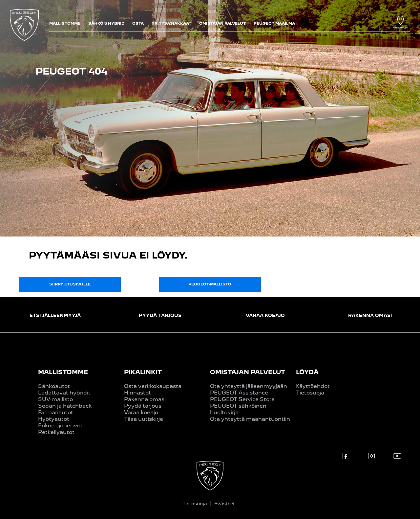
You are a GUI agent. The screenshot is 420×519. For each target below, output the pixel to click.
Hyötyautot (54, 419)
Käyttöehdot (313, 386)
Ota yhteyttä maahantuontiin (250, 419)
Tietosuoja (310, 393)
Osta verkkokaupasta (153, 386)
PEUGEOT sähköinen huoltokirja (238, 409)
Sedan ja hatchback (65, 406)
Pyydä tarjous (143, 406)
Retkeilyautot (56, 432)
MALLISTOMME (63, 372)
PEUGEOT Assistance (239, 393)
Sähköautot (54, 386)
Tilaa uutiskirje (144, 419)
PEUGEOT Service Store (242, 399)
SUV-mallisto (55, 399)
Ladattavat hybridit (64, 393)
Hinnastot (137, 393)
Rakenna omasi (145, 399)
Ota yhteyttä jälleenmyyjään (249, 386)
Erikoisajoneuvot (60, 426)
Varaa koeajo (141, 412)
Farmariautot (56, 412)
